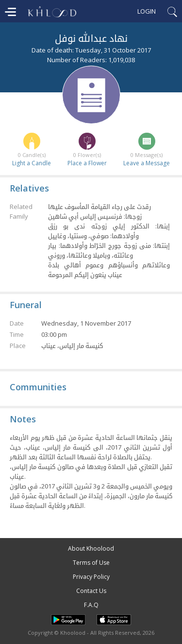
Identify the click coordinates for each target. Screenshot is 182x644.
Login (147, 11)
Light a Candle (32, 163)
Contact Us (91, 591)
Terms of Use (91, 563)
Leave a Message (147, 163)
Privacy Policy (91, 577)
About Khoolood (91, 548)
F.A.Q (91, 605)
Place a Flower (87, 163)
